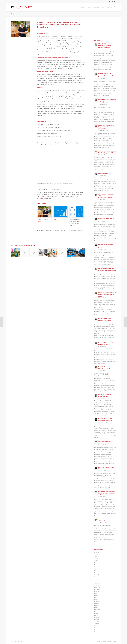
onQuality (97, 603)
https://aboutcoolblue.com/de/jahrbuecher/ (48, 145)
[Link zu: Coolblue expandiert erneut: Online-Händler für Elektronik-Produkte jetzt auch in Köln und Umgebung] (81, 253)
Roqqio (96, 615)
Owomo (96, 605)
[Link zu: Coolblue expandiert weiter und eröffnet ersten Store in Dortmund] (71, 253)
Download (40, 221)
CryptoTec (97, 569)
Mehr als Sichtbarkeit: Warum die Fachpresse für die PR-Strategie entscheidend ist (106, 127)
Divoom (96, 571)
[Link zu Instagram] (115, 1)
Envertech (97, 575)
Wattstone (97, 630)
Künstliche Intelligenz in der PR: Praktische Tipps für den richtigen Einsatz (106, 75)
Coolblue (48, 30)
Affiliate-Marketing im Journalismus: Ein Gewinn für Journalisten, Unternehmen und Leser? (107, 45)
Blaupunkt (97, 563)
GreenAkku (97, 585)
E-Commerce (55, 230)
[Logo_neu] (21, 7)
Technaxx (97, 622)
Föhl (95, 577)
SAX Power (97, 618)
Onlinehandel (78, 230)
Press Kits (97, 552)
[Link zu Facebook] (110, 1)
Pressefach (41, 198)
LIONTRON (97, 601)
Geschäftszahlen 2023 (63, 230)
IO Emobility (97, 589)
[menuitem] (82, 7)
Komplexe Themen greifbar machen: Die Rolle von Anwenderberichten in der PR (107, 493)
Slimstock (97, 620)
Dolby (96, 573)
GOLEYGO (97, 583)
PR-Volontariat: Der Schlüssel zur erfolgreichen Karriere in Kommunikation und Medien (106, 196)
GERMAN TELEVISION (99, 581)
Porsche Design (98, 609)
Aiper (96, 557)
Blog (12, 14)
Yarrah (96, 632)
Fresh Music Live (98, 579)
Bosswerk (97, 565)
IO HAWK (96, 591)
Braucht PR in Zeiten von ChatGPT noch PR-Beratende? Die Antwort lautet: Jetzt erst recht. (106, 246)
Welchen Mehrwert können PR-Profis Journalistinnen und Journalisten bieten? (107, 294)
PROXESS (96, 611)
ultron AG (97, 626)
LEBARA (96, 599)
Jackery (96, 593)
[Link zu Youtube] (112, 1)
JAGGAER (96, 595)
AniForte (96, 559)
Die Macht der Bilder (103, 173)
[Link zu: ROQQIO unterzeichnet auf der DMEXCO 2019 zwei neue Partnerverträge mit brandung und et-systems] (62, 253)
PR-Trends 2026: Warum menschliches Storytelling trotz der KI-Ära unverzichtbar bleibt (107, 101)
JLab (95, 597)
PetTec (96, 607)
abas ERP (96, 555)
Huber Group (97, 587)
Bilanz (45, 230)
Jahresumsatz (72, 230)
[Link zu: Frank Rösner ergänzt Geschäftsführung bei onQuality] (34, 253)
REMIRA (96, 613)
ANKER (96, 561)
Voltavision (97, 628)
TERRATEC (97, 624)
